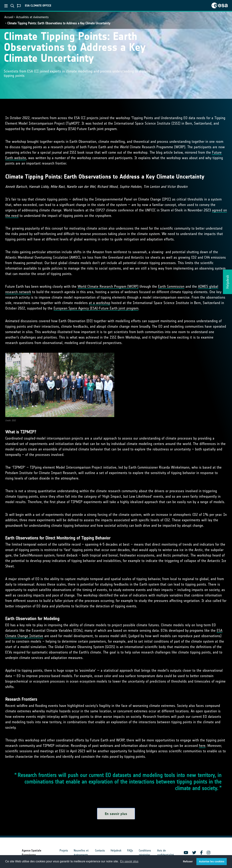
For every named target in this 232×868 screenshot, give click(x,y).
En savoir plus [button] (129, 861)
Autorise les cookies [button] (212, 861)
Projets (64, 850)
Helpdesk (116, 850)
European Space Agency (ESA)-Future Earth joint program (96, 308)
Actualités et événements (32, 17)
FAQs (130, 850)
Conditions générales (145, 853)
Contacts (100, 850)
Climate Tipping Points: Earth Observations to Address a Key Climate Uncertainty (59, 23)
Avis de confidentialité (166, 853)
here (202, 746)
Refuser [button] (188, 861)
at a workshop (100, 303)
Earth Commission (171, 286)
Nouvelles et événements (81, 853)
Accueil (9, 17)
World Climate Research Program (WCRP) (108, 286)
